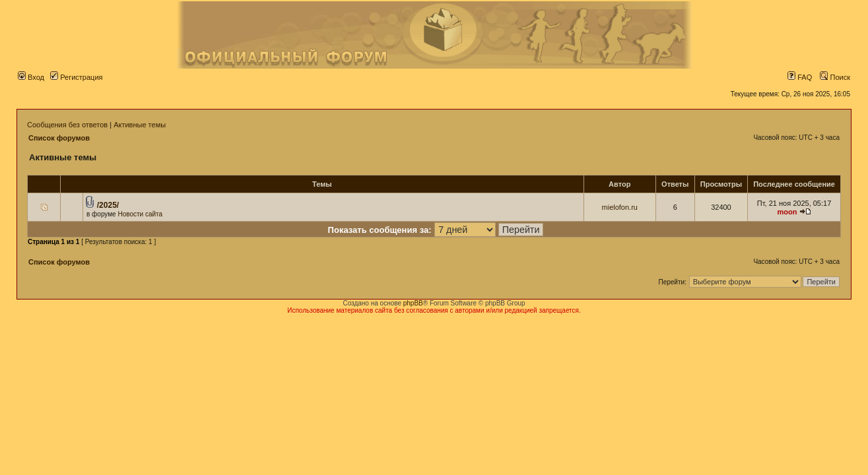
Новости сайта (140, 214)
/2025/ (108, 205)
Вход (31, 77)
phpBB (413, 303)
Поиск (835, 77)
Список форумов (59, 138)
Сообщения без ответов (67, 125)
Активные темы (140, 125)
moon (787, 212)
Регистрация (76, 77)
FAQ (800, 77)
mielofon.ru (620, 207)
